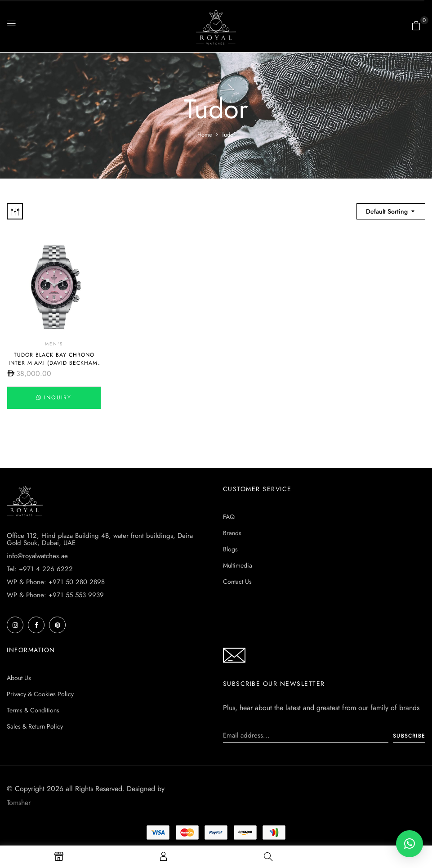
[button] (416, 26)
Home (205, 135)
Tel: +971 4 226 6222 (40, 569)
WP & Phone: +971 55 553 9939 (55, 595)
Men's (54, 345)
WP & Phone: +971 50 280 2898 (56, 582)
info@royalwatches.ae (37, 556)
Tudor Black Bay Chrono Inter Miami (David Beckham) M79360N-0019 (54, 364)
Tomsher (19, 803)
